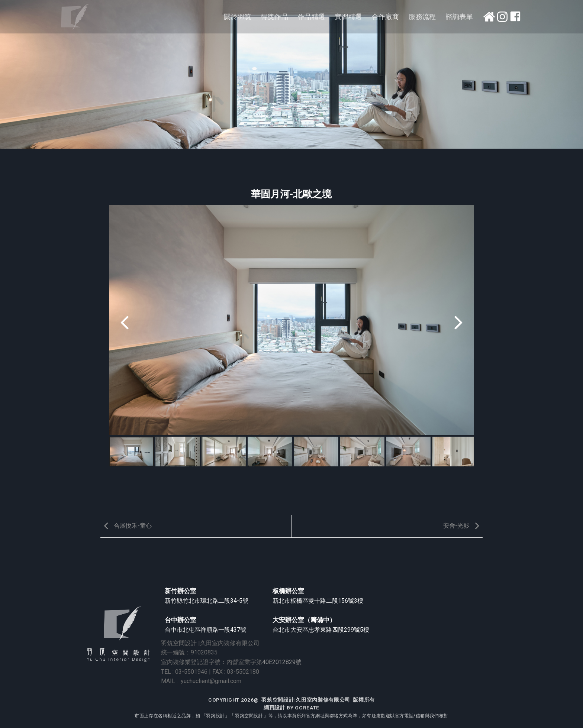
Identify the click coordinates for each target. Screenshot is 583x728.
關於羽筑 (237, 17)
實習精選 (348, 17)
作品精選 (311, 17)
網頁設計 (275, 708)
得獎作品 (274, 17)
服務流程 (422, 17)
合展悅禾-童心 (126, 526)
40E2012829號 (282, 662)
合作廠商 (385, 17)
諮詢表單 (459, 17)
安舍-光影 (463, 526)
